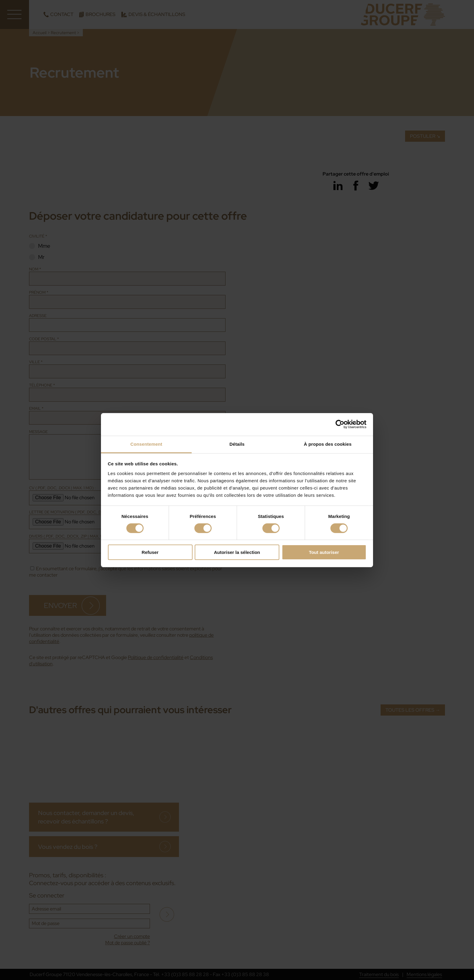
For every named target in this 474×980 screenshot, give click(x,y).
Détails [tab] (237, 444)
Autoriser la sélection (237, 552)
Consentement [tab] (146, 444)
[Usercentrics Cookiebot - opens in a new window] (340, 424)
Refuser (150, 552)
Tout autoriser (324, 552)
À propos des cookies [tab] (328, 444)
